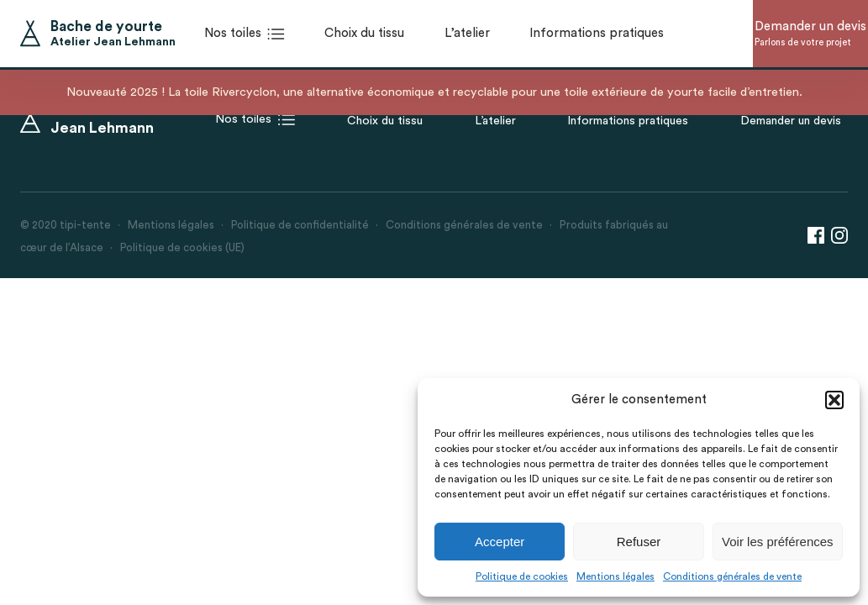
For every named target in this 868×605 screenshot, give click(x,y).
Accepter (500, 542)
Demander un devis (791, 121)
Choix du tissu (385, 121)
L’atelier (495, 121)
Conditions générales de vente (732, 576)
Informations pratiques (628, 121)
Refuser (639, 542)
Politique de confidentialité (300, 225)
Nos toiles (255, 120)
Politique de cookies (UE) (182, 247)
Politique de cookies (522, 576)
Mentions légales (615, 576)
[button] (834, 400)
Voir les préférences (778, 542)
